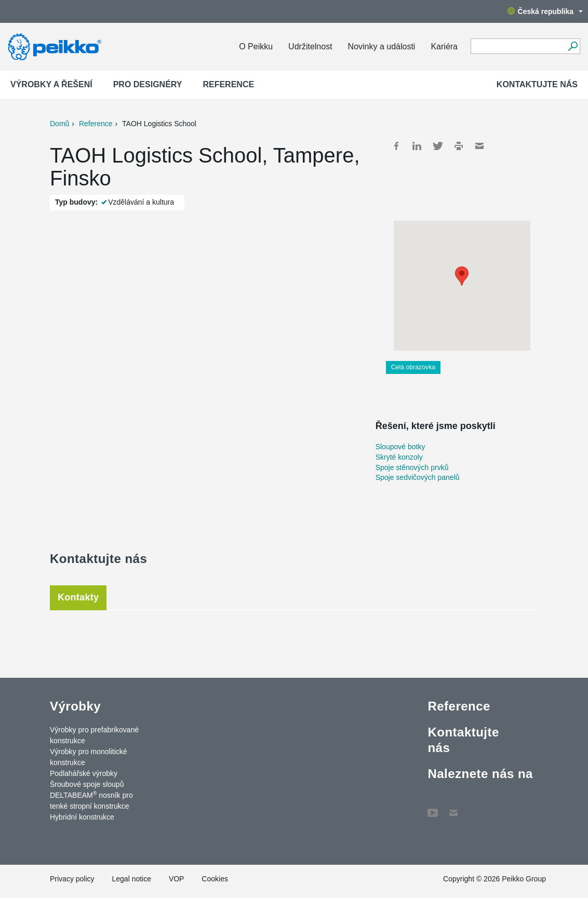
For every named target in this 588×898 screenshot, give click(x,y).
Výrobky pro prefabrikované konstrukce (94, 735)
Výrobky (75, 706)
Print (459, 146)
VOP (177, 879)
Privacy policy (72, 879)
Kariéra (444, 46)
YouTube (433, 808)
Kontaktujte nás (537, 84)
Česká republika (545, 11)
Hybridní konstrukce (82, 817)
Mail (479, 146)
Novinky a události (382, 46)
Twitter (438, 146)
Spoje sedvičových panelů (418, 477)
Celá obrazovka (413, 367)
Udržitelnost (310, 46)
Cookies (215, 879)
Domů (59, 124)
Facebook (396, 146)
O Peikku (256, 46)
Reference (228, 84)
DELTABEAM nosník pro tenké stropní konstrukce (91, 800)
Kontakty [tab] (78, 597)
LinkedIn (417, 146)
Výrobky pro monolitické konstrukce (89, 757)
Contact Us (453, 808)
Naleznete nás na (480, 774)
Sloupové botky (400, 447)
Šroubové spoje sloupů (87, 784)
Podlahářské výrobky (84, 773)
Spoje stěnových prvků (412, 467)
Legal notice (131, 879)
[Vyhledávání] (573, 46)
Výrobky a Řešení (51, 84)
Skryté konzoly (399, 457)
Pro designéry (148, 84)
